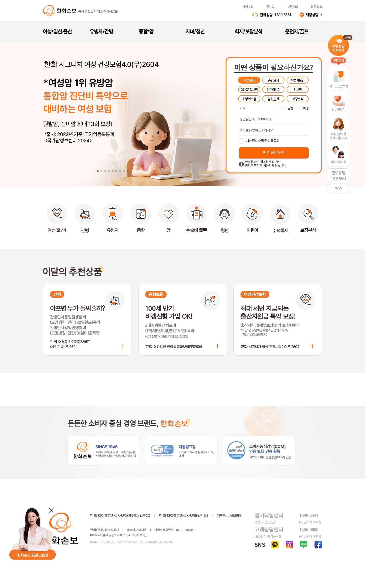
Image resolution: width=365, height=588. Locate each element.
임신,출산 (273, 99)
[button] (98, 171)
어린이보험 (274, 89)
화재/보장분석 (248, 31)
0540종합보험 (249, 89)
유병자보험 (298, 80)
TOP (338, 189)
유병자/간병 (101, 31)
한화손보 (316, 7)
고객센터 (292, 7)
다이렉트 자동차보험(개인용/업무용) (120, 516)
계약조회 (248, 7)
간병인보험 (249, 99)
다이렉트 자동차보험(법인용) (183, 516)
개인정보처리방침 (229, 516)
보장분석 (297, 99)
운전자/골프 (297, 31)
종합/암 (146, 31)
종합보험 (273, 80)
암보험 (298, 89)
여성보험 (249, 80)
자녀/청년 (195, 31)
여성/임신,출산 (57, 31)
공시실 (270, 7)
